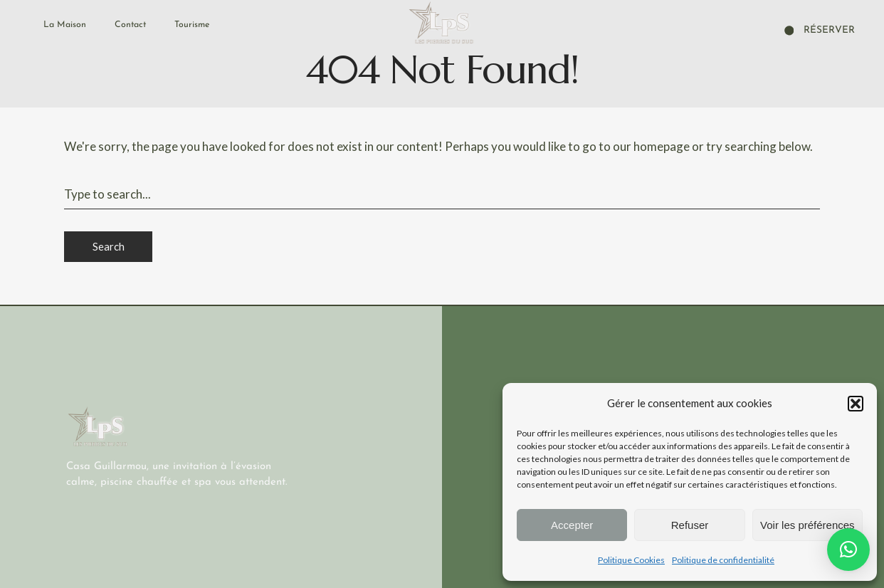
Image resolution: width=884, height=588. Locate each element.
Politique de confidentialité (723, 560)
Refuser (690, 525)
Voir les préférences (807, 525)
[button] (856, 404)
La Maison (65, 25)
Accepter (572, 525)
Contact (130, 25)
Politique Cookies (631, 560)
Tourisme (192, 25)
